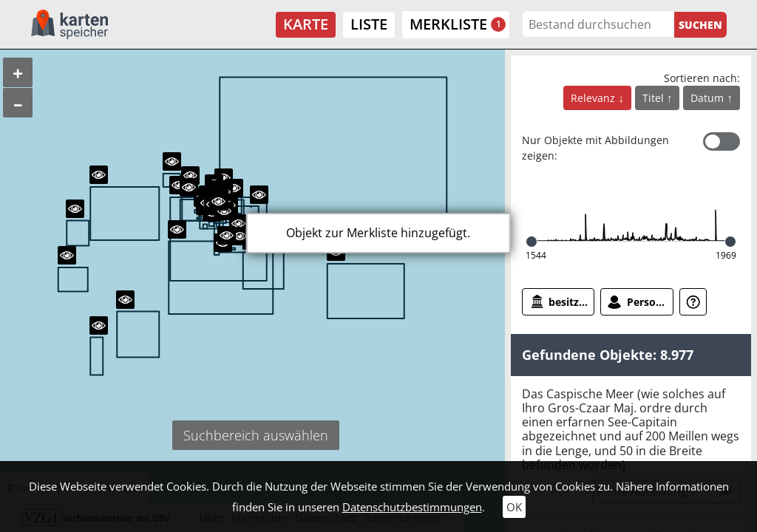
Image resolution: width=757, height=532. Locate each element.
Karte (306, 24)
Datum (709, 98)
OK (514, 507)
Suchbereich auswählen (256, 435)
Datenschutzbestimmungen (412, 507)
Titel (655, 98)
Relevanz (594, 98)
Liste (369, 24)
